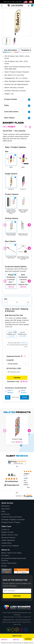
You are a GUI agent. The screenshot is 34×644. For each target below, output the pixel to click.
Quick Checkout (28, 638)
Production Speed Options (16, 269)
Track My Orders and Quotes (12, 517)
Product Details (17, 99)
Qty (6, 299)
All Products (6, 506)
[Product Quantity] (17, 302)
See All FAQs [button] (7, 131)
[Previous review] (17, 467)
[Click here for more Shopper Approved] (24, 496)
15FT (23, 167)
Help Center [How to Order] (6, 509)
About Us (5, 550)
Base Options (10, 241)
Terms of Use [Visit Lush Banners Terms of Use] (17, 625)
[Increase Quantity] (28, 302)
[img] (12, 479)
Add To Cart (11, 636)
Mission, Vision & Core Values (11, 553)
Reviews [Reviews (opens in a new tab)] (4, 566)
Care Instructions (17, 112)
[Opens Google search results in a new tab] (7, 571)
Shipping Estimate (13, 356)
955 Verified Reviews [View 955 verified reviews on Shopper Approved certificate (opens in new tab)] (12, 481)
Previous (5, 225)
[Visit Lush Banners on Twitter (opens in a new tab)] (26, 630)
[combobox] (17, 364)
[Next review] (17, 493)
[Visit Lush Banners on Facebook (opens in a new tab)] (21, 630)
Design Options (11, 174)
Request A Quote (7, 532)
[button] (26, 127)
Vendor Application (8, 540)
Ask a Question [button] (20, 131)
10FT (11, 167)
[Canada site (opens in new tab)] (31, 2)
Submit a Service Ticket (10, 535)
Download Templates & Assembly (13, 520)
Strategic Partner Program (11, 522)
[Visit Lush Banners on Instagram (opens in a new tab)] (17, 630)
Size (7, 152)
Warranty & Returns (8, 538)
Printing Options (12, 218)
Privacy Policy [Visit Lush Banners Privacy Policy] (26, 622)
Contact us (24, 343)
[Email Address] (17, 591)
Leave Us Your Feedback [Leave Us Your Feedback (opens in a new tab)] (10, 546)
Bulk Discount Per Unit (14, 315)
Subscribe (17, 596)
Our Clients (5, 556)
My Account (6, 514)
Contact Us (5, 530)
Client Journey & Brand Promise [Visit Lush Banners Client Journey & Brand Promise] (12, 622)
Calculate (17, 378)
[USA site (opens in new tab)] (25, 2)
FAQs (17, 106)
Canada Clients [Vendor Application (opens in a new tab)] (6, 543)
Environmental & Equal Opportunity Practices (14, 559)
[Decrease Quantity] (6, 302)
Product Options (12, 194)
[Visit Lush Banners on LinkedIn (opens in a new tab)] (9, 630)
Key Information (11, 50)
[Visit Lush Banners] (17, 607)
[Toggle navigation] (2, 6)
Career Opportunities (9, 563)
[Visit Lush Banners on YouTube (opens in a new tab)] (13, 630)
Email (24, 397)
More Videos (17, 118)
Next (29, 225)
